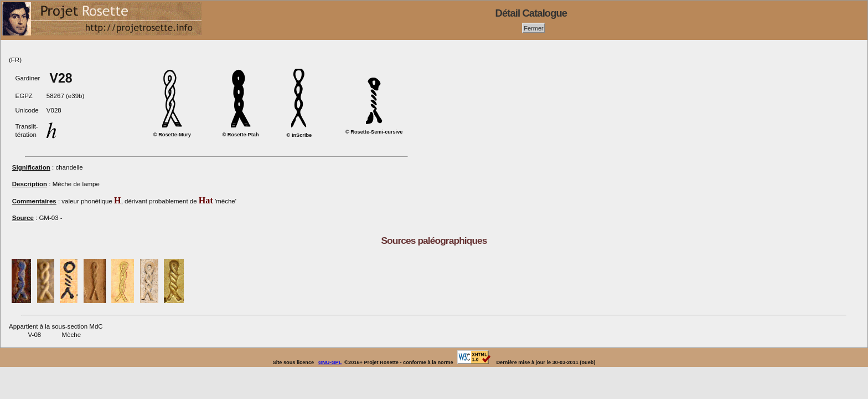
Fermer (534, 28)
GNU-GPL (330, 362)
